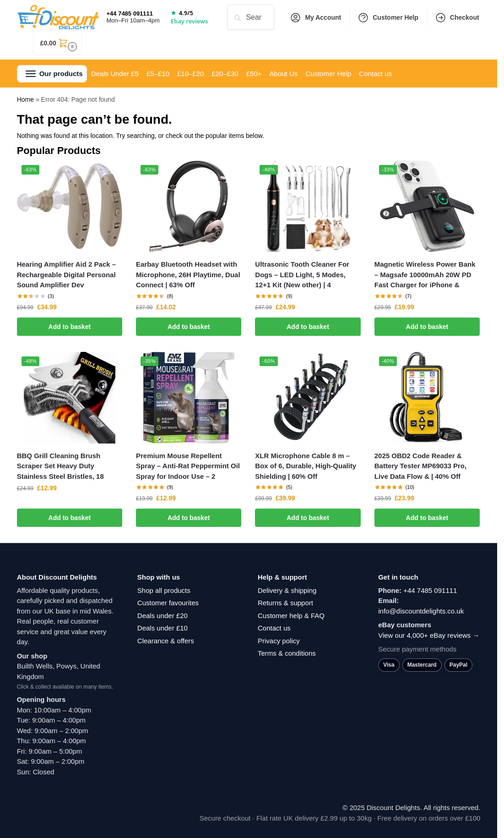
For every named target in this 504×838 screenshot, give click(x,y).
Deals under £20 (163, 616)
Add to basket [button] (70, 327)
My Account (315, 18)
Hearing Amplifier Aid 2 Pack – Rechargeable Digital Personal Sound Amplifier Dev (66, 274)
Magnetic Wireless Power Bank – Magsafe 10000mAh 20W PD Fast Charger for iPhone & (425, 274)
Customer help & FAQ (291, 616)
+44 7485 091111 (430, 590)
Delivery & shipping (287, 590)
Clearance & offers (166, 641)
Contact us (274, 628)
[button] (57, 42)
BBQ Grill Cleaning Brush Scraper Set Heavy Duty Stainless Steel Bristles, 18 (60, 466)
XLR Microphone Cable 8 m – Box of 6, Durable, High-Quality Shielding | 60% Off (306, 466)
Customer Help (388, 18)
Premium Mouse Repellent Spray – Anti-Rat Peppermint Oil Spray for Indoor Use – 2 (188, 466)
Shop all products (164, 590)
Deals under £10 (163, 628)
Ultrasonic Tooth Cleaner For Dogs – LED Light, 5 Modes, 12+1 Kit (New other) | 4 (302, 274)
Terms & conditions (287, 653)
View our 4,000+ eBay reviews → (429, 635)
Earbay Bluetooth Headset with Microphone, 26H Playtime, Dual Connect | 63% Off (188, 274)
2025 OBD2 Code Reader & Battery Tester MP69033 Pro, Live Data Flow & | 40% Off (420, 466)
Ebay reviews (190, 21)
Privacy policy (279, 641)
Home (25, 99)
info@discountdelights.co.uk (421, 611)
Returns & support (285, 603)
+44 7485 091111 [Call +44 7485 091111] (130, 14)
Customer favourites (168, 603)
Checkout (457, 18)
